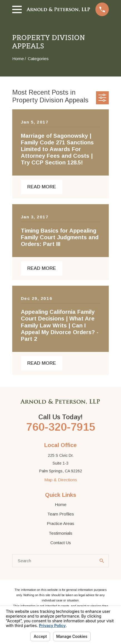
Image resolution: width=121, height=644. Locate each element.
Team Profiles (61, 514)
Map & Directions (61, 480)
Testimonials (60, 533)
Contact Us (61, 543)
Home (61, 504)
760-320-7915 (61, 427)
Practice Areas (60, 523)
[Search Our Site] (102, 561)
